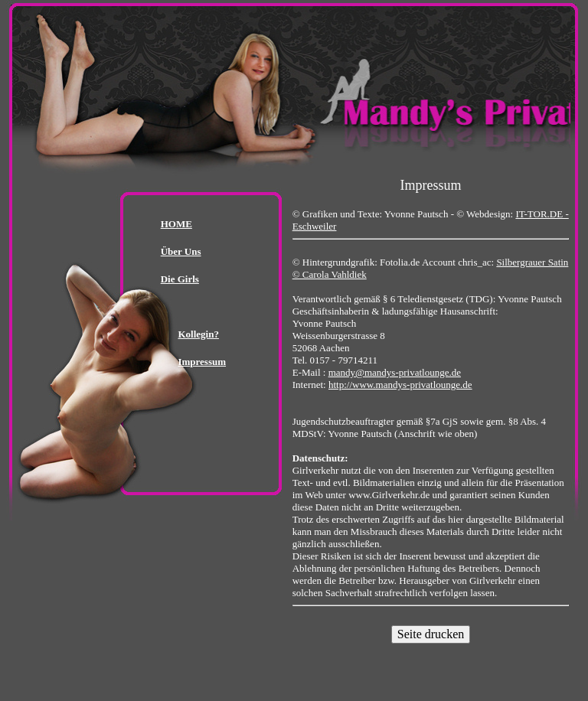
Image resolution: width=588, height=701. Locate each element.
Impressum (202, 362)
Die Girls (180, 279)
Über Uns (181, 251)
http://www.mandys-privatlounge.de (400, 385)
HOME (176, 224)
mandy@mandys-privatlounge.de (395, 372)
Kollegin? (198, 334)
